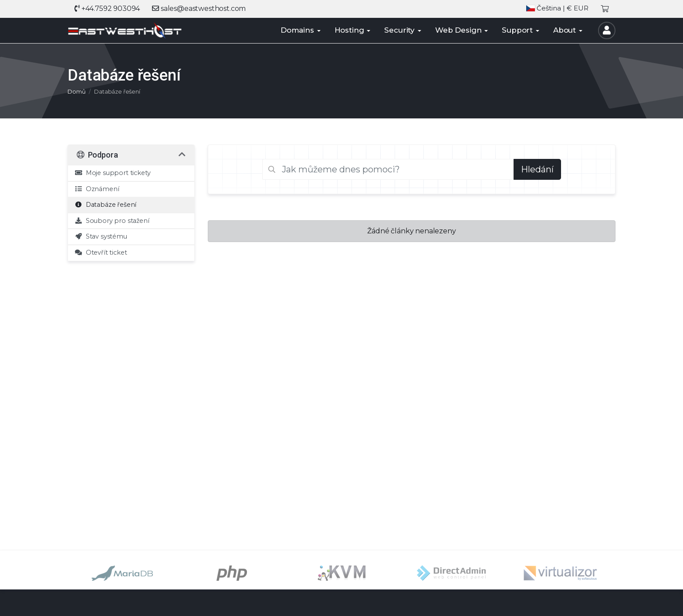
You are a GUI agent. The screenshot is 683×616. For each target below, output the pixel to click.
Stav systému (101, 236)
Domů (76, 91)
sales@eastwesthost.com (199, 8)
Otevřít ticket (101, 252)
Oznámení (97, 189)
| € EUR (557, 8)
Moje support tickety (112, 173)
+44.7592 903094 (107, 8)
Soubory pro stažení (112, 221)
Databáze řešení (105, 205)
